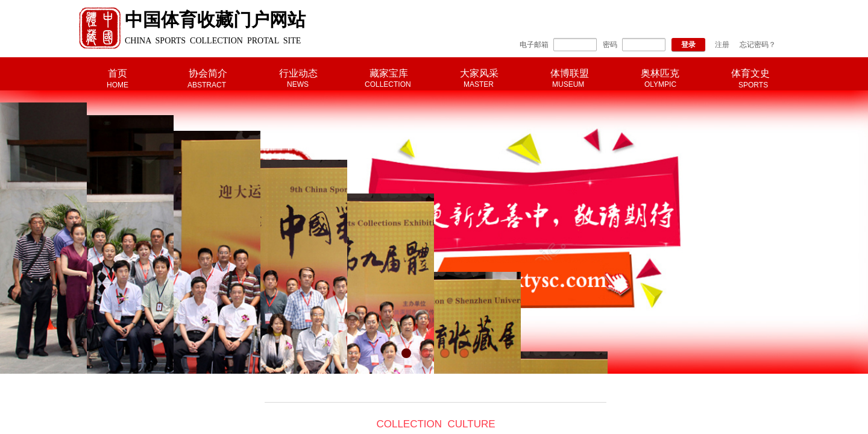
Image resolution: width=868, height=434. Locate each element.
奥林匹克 (660, 73)
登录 (688, 45)
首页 (118, 73)
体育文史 (750, 73)
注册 (722, 45)
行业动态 (298, 73)
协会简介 (208, 73)
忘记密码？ (758, 45)
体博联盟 (570, 73)
